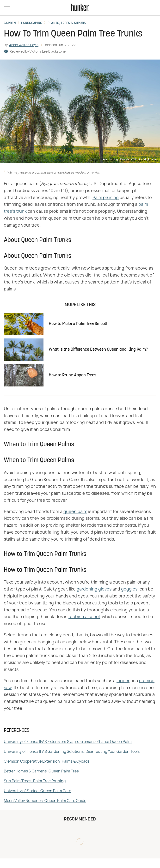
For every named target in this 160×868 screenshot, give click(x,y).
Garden (10, 23)
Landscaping (32, 23)
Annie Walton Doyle (24, 45)
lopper (123, 681)
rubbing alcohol (84, 617)
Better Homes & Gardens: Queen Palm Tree (41, 771)
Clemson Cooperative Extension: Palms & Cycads (47, 761)
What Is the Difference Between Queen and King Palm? (98, 350)
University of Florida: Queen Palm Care (37, 791)
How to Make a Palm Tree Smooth (79, 324)
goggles (129, 589)
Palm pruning (106, 198)
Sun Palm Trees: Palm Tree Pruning (35, 781)
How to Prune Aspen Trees (73, 375)
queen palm (75, 512)
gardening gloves (94, 589)
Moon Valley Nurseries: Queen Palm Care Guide (45, 801)
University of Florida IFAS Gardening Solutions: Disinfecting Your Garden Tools (72, 752)
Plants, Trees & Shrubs (67, 23)
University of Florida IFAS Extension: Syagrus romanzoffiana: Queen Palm (68, 742)
